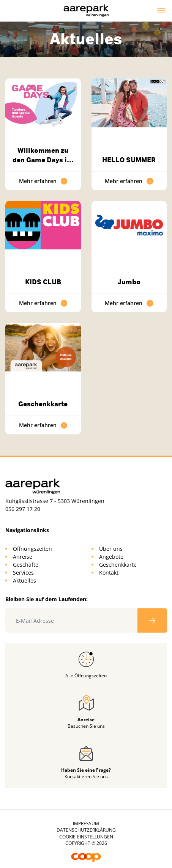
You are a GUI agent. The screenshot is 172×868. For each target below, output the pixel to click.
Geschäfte (26, 565)
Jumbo (129, 282)
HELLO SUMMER (129, 160)
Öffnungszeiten (32, 549)
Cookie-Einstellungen (86, 837)
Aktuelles (24, 580)
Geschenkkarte (43, 404)
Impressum (86, 823)
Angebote (111, 557)
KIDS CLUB (43, 282)
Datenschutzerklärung (86, 830)
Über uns (111, 549)
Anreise (23, 557)
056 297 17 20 (23, 509)
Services (23, 573)
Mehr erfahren (43, 181)
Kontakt (109, 573)
